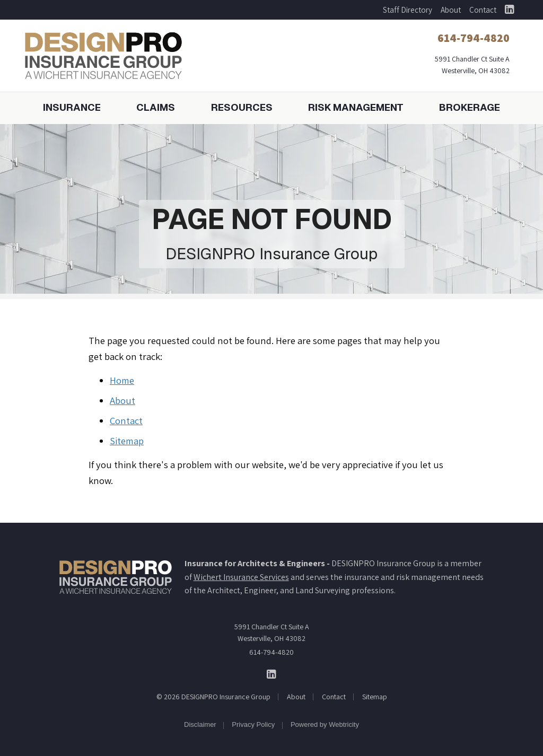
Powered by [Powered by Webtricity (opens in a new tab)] (325, 724)
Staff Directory (408, 10)
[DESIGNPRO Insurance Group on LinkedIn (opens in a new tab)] (509, 10)
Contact (483, 10)
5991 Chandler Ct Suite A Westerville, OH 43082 (272, 632)
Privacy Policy (253, 724)
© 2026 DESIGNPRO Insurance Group (213, 697)
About (451, 10)
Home (122, 380)
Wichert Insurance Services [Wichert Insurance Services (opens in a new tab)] (241, 577)
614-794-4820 (271, 652)
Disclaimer (200, 724)
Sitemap (127, 441)
